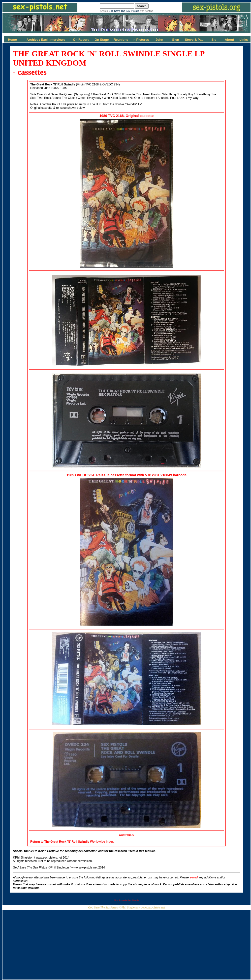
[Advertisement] (127, 945)
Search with (126, 11)
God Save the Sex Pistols (127, 900)
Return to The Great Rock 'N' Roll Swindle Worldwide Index (72, 842)
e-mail (194, 877)
